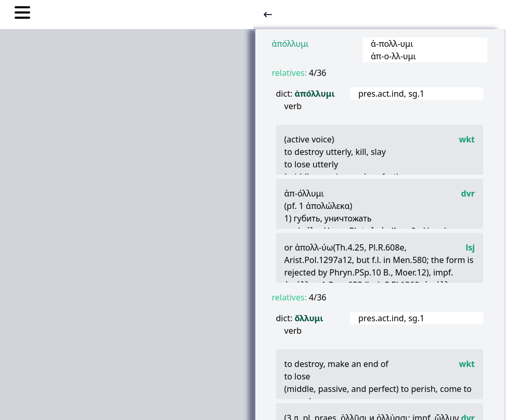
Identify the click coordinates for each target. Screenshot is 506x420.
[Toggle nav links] (22, 14)
